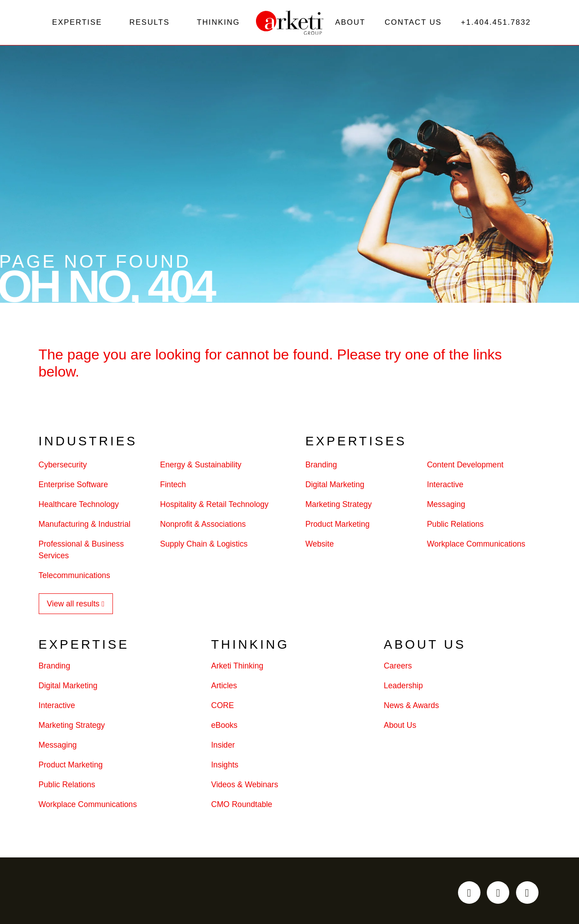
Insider (223, 747)
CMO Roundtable (242, 806)
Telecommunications (74, 578)
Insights (225, 767)
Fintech (173, 487)
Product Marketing (338, 526)
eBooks (224, 727)
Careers (398, 668)
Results (150, 23)
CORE (222, 707)
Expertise (77, 23)
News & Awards (411, 707)
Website (320, 546)
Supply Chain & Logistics (204, 546)
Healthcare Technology (79, 507)
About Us (400, 727)
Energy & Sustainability (201, 467)
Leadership (403, 687)
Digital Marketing (335, 487)
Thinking (218, 23)
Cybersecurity (63, 467)
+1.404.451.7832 (496, 23)
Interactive (445, 487)
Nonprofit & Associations (203, 526)
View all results (73, 606)
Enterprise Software (74, 487)
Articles (224, 687)
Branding (321, 467)
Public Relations (455, 526)
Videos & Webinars (245, 786)
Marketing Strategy (339, 507)
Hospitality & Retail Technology (214, 507)
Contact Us (412, 23)
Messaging (446, 507)
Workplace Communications (476, 546)
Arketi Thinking (237, 668)
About (350, 23)
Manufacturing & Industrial (85, 526)
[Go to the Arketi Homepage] (290, 23)
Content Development (465, 467)
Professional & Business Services (81, 552)
